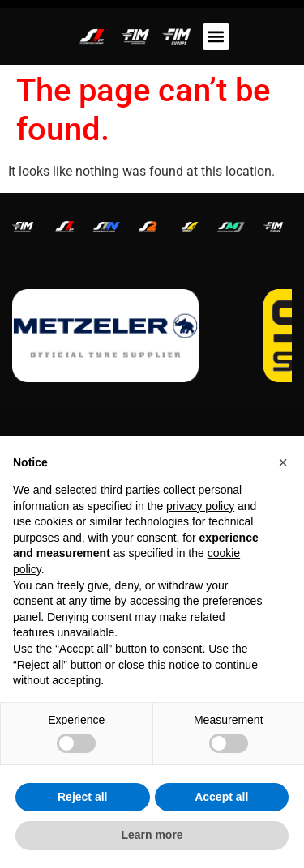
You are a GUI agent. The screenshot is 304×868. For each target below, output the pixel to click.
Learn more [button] (152, 835)
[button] (216, 37)
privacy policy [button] (200, 506)
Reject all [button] (82, 797)
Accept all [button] (221, 797)
